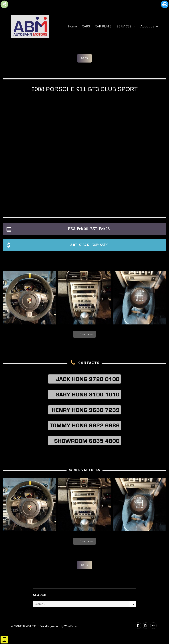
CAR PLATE (103, 26)
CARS (86, 26)
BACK (84, 58)
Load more (84, 334)
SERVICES (124, 26)
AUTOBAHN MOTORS (24, 626)
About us (147, 26)
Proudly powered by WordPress (59, 626)
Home (72, 26)
